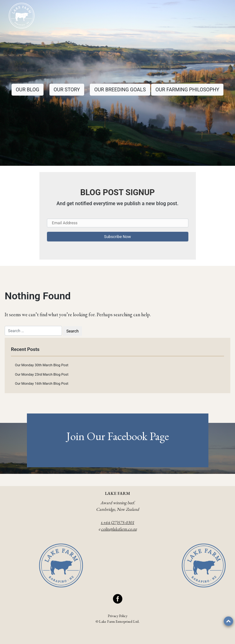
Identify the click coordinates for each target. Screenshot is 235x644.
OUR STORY (67, 90)
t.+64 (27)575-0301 (117, 522)
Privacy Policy (117, 616)
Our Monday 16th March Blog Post (42, 384)
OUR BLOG (27, 90)
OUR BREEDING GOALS (120, 90)
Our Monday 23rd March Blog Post (42, 375)
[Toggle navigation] (220, 16)
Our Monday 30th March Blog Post (42, 365)
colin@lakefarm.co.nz (119, 529)
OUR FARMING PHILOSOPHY (187, 90)
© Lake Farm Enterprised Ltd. (118, 621)
